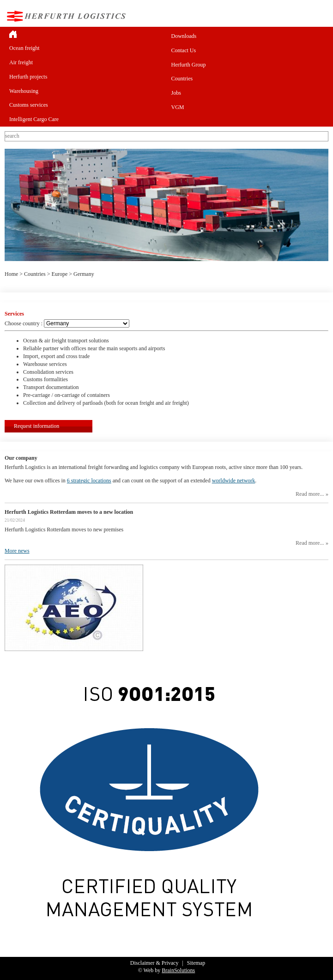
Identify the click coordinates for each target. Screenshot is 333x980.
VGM (178, 107)
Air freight (21, 62)
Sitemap (196, 963)
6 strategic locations (89, 481)
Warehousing (24, 91)
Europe (60, 274)
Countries (182, 79)
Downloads (184, 36)
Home (11, 274)
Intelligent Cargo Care (34, 119)
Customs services (29, 105)
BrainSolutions (178, 970)
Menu (321, 16)
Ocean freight (24, 48)
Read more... (310, 494)
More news (17, 551)
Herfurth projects (28, 77)
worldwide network (234, 481)
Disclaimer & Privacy (154, 963)
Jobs (176, 93)
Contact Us (184, 50)
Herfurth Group (189, 65)
